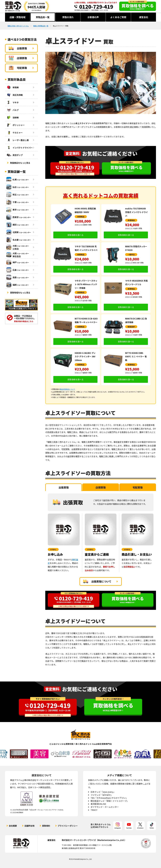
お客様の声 (93, 17)
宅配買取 (18, 68)
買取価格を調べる (75, 235)
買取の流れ (68, 17)
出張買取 (18, 48)
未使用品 (81, 217)
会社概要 (13, 826)
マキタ (12, 102)
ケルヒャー (14, 133)
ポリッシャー (15, 125)
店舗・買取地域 (17, 17)
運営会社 (144, 17)
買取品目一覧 (43, 17)
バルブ (12, 110)
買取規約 (46, 826)
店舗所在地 (29, 826)
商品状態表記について (67, 389)
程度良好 (131, 327)
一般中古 (131, 255)
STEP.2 (90, 549)
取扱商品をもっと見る (20, 163)
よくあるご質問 (118, 17)
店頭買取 (18, 58)
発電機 (12, 87)
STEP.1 (53, 549)
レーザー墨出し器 (17, 140)
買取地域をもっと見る (20, 293)
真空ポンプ (14, 155)
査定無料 (72, 153)
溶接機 (12, 117)
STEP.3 (127, 549)
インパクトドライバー (19, 148)
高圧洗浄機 (14, 95)
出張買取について (97, 581)
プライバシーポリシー (68, 826)
